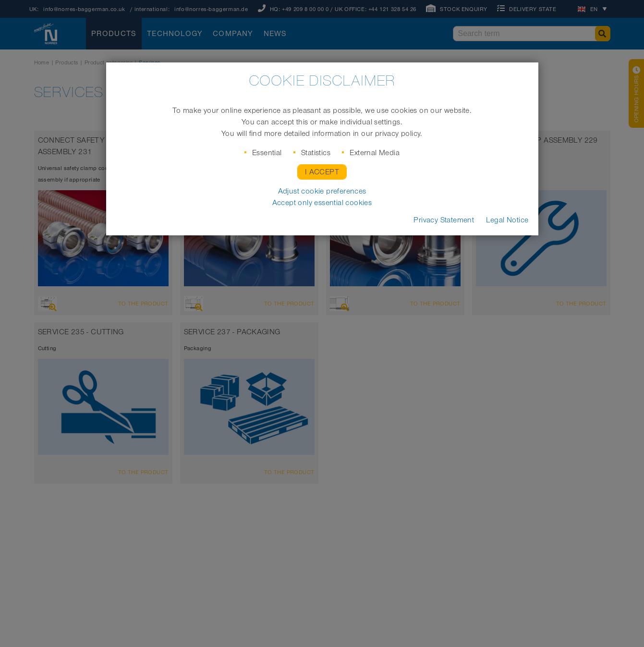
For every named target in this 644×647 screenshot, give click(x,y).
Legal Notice (507, 220)
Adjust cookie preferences (322, 191)
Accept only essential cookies (322, 203)
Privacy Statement (444, 220)
